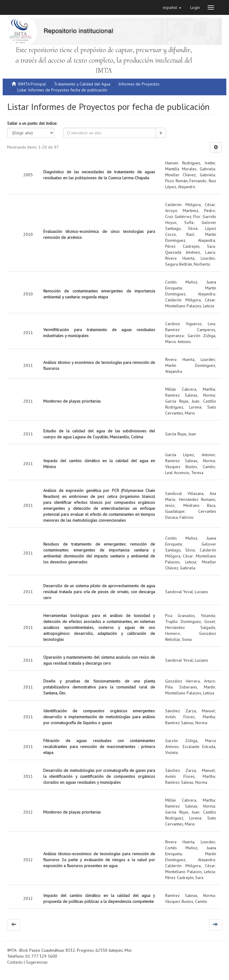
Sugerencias (37, 962)
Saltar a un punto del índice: (32, 123)
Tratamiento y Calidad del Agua (82, 84)
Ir (161, 133)
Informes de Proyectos (139, 84)
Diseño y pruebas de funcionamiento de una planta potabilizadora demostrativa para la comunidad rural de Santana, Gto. (99, 687)
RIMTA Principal (32, 84)
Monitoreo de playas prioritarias (72, 401)
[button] (172, 7)
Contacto (15, 962)
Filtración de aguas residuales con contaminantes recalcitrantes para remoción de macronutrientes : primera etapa (99, 747)
